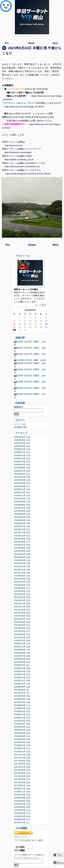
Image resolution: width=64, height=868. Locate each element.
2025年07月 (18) (22, 471)
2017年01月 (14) (22, 785)
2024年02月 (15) (22, 523)
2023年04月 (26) (22, 554)
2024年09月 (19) (22, 502)
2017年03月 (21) (22, 779)
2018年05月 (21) (22, 736)
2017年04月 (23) (22, 776)
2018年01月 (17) (22, 748)
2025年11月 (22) (22, 459)
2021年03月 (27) (22, 631)
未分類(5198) (20, 427)
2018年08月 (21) (22, 727)
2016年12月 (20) (22, 789)
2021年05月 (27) (22, 625)
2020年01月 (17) (22, 674)
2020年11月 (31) (22, 644)
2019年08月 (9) (21, 690)
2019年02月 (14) (22, 708)
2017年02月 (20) (22, 782)
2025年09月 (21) (22, 465)
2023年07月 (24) (22, 545)
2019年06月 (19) (22, 696)
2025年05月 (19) (22, 477)
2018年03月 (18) (22, 742)
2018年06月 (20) (22, 733)
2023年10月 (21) (22, 536)
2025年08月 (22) (22, 468)
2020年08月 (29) (22, 653)
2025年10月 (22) (22, 462)
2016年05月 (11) (22, 810)
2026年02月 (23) (22, 449)
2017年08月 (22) (22, 764)
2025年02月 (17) (22, 486)
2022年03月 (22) (22, 594)
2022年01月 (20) (22, 600)
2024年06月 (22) (22, 511)
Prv (7, 43)
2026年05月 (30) (22, 440)
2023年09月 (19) (22, 539)
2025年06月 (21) (22, 474)
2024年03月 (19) (22, 520)
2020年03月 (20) (22, 668)
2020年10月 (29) (22, 647)
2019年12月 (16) (22, 677)
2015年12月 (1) (21, 822)
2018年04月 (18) (22, 739)
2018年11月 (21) (22, 718)
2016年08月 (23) (22, 801)
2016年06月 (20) (22, 807)
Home (31, 43)
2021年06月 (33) (22, 622)
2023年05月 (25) (22, 551)
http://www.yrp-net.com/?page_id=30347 (25, 107)
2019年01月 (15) (22, 711)
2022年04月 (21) (22, 591)
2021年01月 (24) (22, 637)
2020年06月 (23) (22, 659)
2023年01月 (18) (22, 563)
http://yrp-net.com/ (14, 145)
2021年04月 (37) (22, 628)
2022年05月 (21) (22, 588)
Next (55, 43)
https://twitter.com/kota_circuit (19, 160)
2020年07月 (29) (22, 656)
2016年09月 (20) (22, 798)
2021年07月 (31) (22, 619)
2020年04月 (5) (21, 665)
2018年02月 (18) (22, 745)
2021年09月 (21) (22, 613)
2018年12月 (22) (22, 714)
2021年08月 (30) (22, 616)
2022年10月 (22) (22, 573)
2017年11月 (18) (22, 755)
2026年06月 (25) (22, 437)
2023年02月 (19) (22, 560)
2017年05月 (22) (22, 773)
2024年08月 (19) (22, 505)
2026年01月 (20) (22, 452)
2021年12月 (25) (22, 604)
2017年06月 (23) (22, 770)
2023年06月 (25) (22, 548)
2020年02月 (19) (22, 671)
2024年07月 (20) (22, 508)
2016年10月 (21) (22, 795)
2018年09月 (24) (22, 724)
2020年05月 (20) (22, 662)
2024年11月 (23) (22, 495)
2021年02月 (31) (22, 634)
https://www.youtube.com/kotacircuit (22, 166)
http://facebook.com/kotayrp (18, 152)
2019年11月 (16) (22, 681)
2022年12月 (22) (22, 566)
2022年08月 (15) (22, 579)
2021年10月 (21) (22, 610)
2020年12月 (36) (22, 640)
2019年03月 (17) (22, 705)
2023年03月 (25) (22, 557)
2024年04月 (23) (22, 517)
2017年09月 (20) (22, 761)
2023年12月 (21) (22, 529)
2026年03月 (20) (22, 446)
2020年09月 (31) (22, 650)
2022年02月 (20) (22, 597)
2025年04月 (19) (22, 480)
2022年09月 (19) (22, 576)
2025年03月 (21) (22, 483)
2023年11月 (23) (22, 532)
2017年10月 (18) (22, 758)
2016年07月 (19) (22, 804)
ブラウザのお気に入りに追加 (28, 840)
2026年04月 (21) (22, 443)
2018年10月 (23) (22, 721)
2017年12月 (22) (22, 752)
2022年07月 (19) (22, 582)
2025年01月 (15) (22, 489)
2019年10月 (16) (22, 684)
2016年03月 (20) (22, 816)
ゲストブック (20, 837)
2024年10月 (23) (22, 499)
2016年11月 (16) (22, 792)
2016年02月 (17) (22, 819)
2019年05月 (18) (22, 699)
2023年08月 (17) (22, 542)
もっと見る (41, 305)
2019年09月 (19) (22, 687)
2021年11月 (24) (22, 607)
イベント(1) (20, 424)
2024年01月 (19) (22, 526)
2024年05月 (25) (22, 514)
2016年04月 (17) (22, 813)
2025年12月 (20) (22, 455)
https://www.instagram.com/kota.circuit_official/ (28, 174)
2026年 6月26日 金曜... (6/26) (30, 360)
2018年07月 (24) (22, 730)
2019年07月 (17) (22, 693)
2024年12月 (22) (22, 492)
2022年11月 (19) (22, 570)
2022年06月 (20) (22, 585)
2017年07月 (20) (22, 767)
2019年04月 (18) (22, 702)
